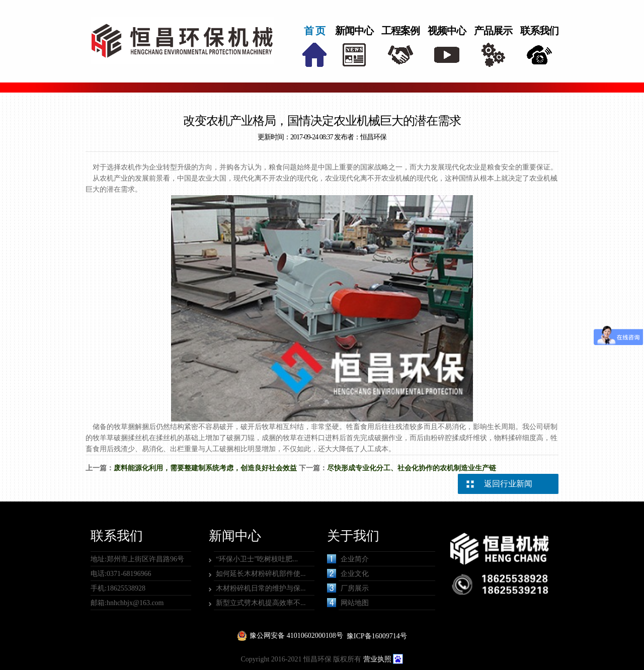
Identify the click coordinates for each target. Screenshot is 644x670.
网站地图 (348, 603)
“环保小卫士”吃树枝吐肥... (257, 559)
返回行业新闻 (508, 484)
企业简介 (348, 559)
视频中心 (447, 31)
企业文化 (348, 573)
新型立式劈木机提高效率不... (261, 603)
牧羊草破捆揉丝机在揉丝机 (135, 438)
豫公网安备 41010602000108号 (296, 636)
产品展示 (493, 31)
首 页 (314, 31)
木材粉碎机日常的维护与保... (261, 588)
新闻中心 (354, 31)
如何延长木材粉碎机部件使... (261, 574)
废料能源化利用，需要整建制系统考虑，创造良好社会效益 (205, 468)
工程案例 (400, 31)
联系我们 (539, 31)
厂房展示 (348, 588)
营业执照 (377, 659)
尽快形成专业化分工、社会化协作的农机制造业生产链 (412, 468)
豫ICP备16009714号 (377, 636)
